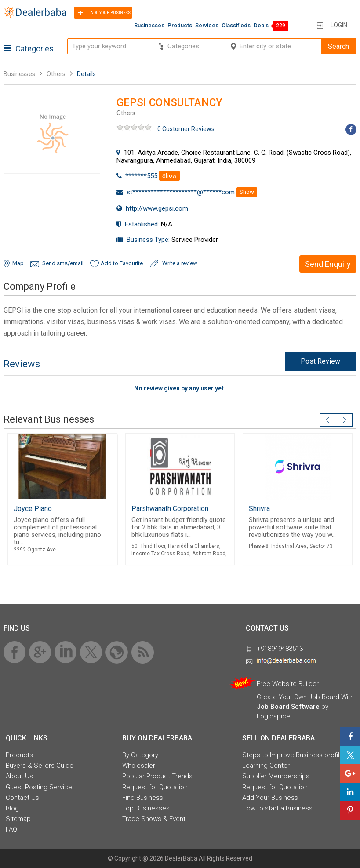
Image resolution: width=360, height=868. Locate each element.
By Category (140, 755)
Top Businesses (146, 808)
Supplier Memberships (276, 776)
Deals (261, 25)
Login (339, 25)
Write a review (180, 263)
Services (207, 25)
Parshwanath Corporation (170, 509)
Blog (12, 808)
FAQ (11, 829)
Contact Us (22, 798)
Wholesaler (139, 766)
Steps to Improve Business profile (293, 755)
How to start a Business (277, 808)
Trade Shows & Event (154, 819)
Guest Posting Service (39, 787)
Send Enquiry (328, 264)
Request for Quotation (155, 787)
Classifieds (236, 25)
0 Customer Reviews (186, 129)
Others (56, 74)
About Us (19, 776)
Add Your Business (270, 798)
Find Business (143, 798)
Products (180, 25)
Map (18, 263)
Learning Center (266, 766)
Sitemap (18, 819)
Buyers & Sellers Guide (40, 766)
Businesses (149, 25)
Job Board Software (288, 707)
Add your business (102, 13)
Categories (29, 49)
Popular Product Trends (157, 776)
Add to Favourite (122, 263)
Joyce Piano (33, 509)
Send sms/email (63, 263)
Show (169, 176)
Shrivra (259, 509)
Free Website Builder (288, 684)
